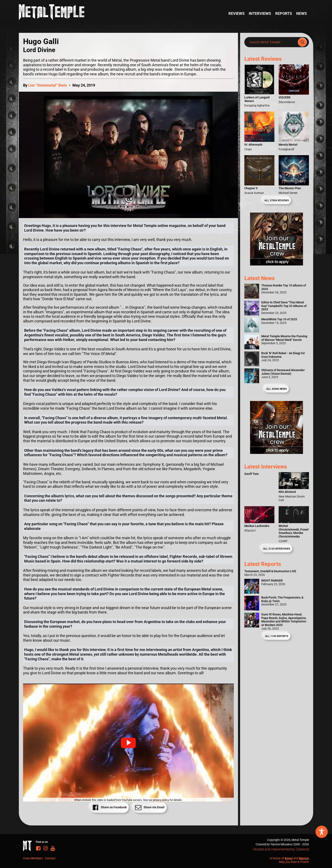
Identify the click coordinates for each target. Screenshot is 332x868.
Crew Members (33, 858)
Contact (50, 858)
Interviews (260, 13)
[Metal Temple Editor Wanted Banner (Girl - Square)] (277, 264)
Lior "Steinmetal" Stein (48, 85)
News (302, 13)
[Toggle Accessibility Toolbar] (322, 832)
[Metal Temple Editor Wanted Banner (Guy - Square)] (277, 453)
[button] (128, 743)
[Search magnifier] (302, 42)
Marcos (304, 858)
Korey (289, 858)
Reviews (237, 13)
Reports (284, 13)
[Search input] (272, 42)
